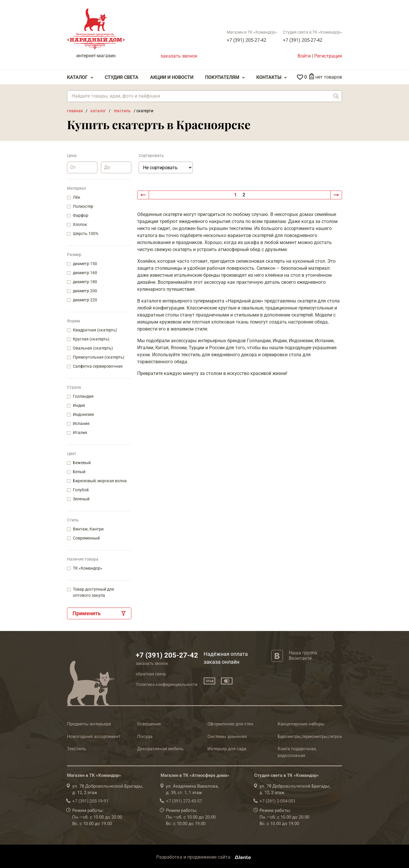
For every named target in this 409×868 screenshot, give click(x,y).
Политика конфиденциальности (167, 684)
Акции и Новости (172, 77)
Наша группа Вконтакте (303, 656)
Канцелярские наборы (301, 724)
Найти (336, 96)
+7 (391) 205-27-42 (246, 40)
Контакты (269, 77)
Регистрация (328, 56)
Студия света (122, 77)
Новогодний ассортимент (94, 736)
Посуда (145, 736)
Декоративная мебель (160, 749)
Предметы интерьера (89, 724)
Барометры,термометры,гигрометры (315, 736)
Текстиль (77, 749)
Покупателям (222, 77)
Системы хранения (227, 736)
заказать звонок (179, 56)
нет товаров (329, 77)
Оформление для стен (230, 724)
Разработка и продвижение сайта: (205, 857)
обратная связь (151, 674)
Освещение (149, 724)
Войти (304, 56)
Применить (87, 613)
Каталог (77, 77)
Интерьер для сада (227, 749)
